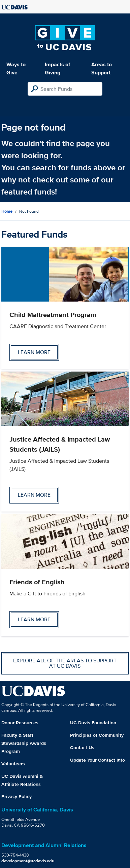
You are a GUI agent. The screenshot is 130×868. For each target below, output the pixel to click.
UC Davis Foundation (93, 723)
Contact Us (82, 748)
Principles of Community (97, 735)
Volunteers (13, 764)
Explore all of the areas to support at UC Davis (65, 663)
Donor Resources (20, 723)
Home (7, 211)
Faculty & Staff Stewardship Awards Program (24, 743)
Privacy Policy (17, 796)
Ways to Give (16, 68)
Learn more (34, 352)
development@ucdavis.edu (28, 861)
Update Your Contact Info (97, 760)
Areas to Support (102, 68)
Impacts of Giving (57, 68)
